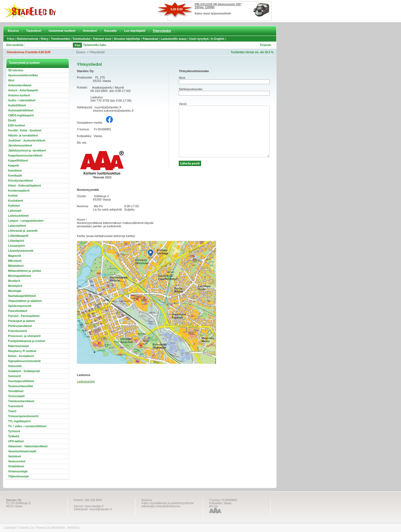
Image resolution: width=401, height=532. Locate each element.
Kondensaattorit (19, 191)
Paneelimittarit (18, 311)
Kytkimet (14, 206)
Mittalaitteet (16, 266)
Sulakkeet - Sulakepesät (24, 371)
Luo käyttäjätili (135, 31)
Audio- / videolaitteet (22, 100)
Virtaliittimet (16, 466)
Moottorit (14, 281)
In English (218, 39)
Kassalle (110, 31)
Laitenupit (15, 211)
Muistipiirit (15, 286)
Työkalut (14, 436)
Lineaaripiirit (16, 246)
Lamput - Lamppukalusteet (26, 221)
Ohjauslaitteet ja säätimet (25, 301)
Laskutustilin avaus (174, 39)
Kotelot (13, 196)
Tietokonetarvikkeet (21, 401)
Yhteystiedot (162, 31)
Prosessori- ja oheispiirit (24, 336)
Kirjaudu (266, 45)
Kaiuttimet (15, 171)
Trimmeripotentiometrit (23, 416)
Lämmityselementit (21, 251)
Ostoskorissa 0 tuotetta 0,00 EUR (29, 52)
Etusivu (13, 31)
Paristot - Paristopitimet (24, 316)
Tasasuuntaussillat (20, 386)
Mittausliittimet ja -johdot (25, 271)
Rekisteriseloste (28, 39)
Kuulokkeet (16, 201)
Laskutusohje (86, 381)
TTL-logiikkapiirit (19, 421)
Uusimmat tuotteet (62, 31)
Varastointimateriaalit (22, 451)
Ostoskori (90, 31)
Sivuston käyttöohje (127, 39)
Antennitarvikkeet (20, 85)
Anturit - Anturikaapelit (23, 90)
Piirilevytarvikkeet (20, 326)
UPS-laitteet (16, 441)
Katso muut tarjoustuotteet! (213, 14)
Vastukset (15, 456)
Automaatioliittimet (21, 110)
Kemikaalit (15, 176)
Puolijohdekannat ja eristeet (27, 341)
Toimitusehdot (60, 39)
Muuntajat (15, 291)
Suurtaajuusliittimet (21, 381)
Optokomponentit (20, 306)
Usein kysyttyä (199, 39)
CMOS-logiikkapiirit (21, 115)
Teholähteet (16, 391)
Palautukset (150, 39)
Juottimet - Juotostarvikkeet (27, 141)
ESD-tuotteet (17, 125)
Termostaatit (16, 396)
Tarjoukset (34, 31)
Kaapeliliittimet (18, 161)
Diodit (12, 120)
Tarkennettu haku (95, 45)
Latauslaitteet (17, 226)
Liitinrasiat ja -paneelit (23, 231)
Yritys (11, 39)
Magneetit (15, 256)
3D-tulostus (16, 70)
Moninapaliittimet (19, 276)
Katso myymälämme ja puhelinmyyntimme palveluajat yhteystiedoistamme (168, 505)
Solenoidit (15, 366)
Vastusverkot (17, 461)
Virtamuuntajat (18, 471)
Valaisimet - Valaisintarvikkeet (28, 446)
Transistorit (16, 406)
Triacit (12, 411)
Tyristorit (14, 431)
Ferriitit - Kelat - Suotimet (25, 130)
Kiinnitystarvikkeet (20, 181)
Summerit (14, 376)
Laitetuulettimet (18, 216)
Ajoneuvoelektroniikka (23, 75)
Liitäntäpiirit (16, 241)
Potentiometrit (18, 331)
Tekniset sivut (102, 39)
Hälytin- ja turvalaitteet (23, 136)
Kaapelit (14, 166)
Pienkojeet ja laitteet (21, 321)
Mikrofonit (15, 261)
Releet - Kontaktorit (21, 356)
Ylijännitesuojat (18, 476)
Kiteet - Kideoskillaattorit (25, 186)
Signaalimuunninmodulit (24, 361)
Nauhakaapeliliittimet (22, 296)
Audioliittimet (17, 105)
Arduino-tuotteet (19, 95)
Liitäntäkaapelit (18, 236)
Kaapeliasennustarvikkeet (25, 156)
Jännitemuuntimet (20, 146)
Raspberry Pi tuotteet (22, 351)
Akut (11, 80)
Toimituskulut (81, 39)
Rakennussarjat (18, 346)
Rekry (45, 39)
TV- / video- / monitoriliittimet (27, 426)
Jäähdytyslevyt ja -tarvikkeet (27, 151)
